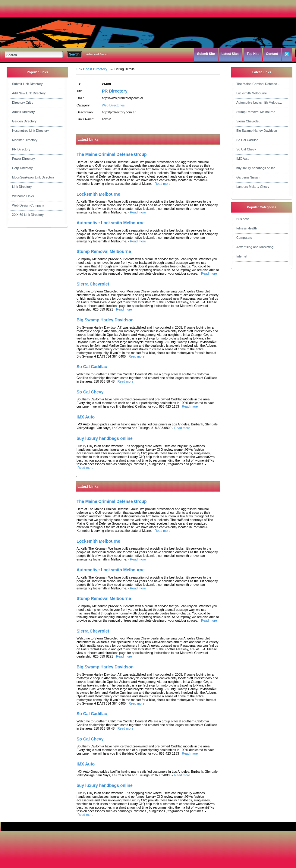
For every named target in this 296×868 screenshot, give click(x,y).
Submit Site (206, 54)
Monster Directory (25, 140)
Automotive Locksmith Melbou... (259, 103)
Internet (242, 256)
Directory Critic (23, 103)
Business (243, 219)
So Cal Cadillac (247, 140)
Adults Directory (23, 112)
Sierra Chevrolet (248, 121)
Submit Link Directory (27, 84)
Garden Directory (24, 121)
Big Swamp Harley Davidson (257, 131)
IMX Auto (243, 159)
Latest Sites (231, 54)
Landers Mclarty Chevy (253, 187)
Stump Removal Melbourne (256, 112)
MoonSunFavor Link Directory (33, 177)
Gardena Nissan (248, 177)
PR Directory (21, 149)
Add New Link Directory (29, 93)
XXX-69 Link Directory (28, 215)
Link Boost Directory (91, 69)
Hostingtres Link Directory (30, 131)
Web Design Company (28, 205)
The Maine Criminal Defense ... (258, 84)
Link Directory (22, 187)
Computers (244, 238)
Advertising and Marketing (255, 247)
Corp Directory (22, 168)
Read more (163, 184)
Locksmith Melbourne (252, 93)
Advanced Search (97, 54)
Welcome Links (23, 196)
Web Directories (113, 105)
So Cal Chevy (246, 149)
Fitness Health (247, 228)
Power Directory (24, 159)
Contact (272, 54)
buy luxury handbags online (256, 168)
